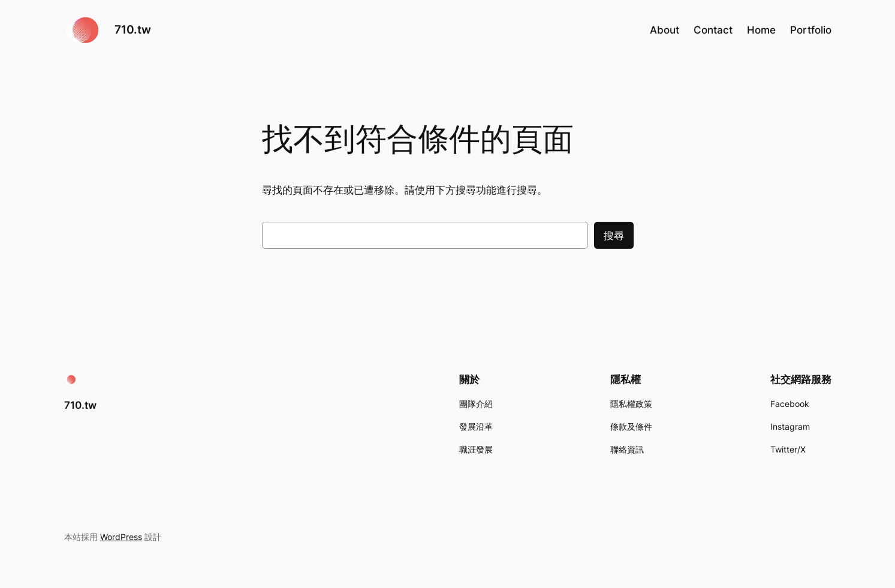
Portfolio (811, 30)
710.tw (133, 29)
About (665, 30)
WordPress (121, 537)
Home (761, 30)
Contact (713, 30)
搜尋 (614, 236)
